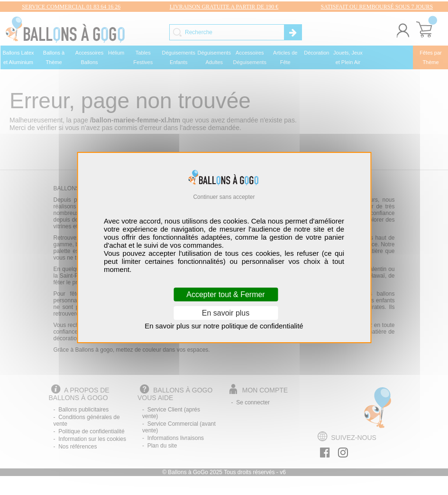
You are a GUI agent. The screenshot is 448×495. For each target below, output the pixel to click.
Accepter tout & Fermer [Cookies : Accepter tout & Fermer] (225, 294)
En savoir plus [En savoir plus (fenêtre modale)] (226, 313)
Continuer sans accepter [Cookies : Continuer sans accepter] (224, 197)
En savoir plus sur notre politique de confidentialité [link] (224, 326)
